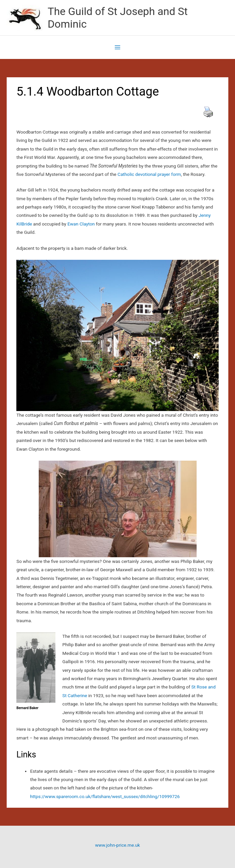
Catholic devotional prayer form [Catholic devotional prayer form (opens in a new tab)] (149, 174)
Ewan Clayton (81, 224)
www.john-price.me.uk (117, 845)
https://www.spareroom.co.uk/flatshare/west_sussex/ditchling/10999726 (105, 796)
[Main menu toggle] (118, 47)
